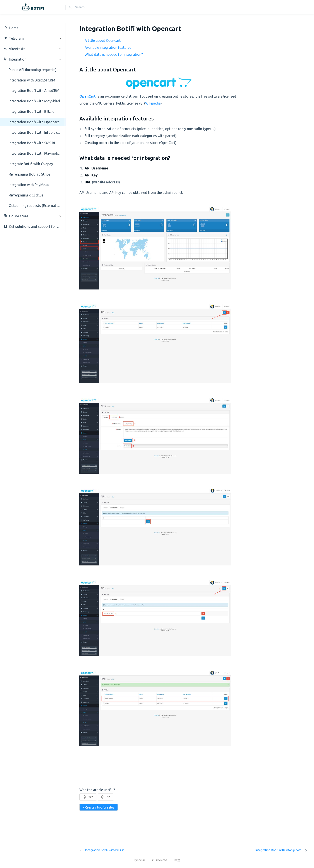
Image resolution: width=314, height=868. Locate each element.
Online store (16, 216)
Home (11, 28)
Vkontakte (14, 49)
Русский (140, 860)
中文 (177, 860)
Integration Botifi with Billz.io (102, 850)
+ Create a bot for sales (99, 807)
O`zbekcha (160, 860)
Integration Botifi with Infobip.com (281, 850)
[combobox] (95, 7)
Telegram (14, 38)
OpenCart (88, 96)
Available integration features (108, 47)
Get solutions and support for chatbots (33, 227)
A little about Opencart (103, 41)
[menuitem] (33, 28)
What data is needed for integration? (114, 54)
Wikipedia (153, 103)
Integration (15, 59)
